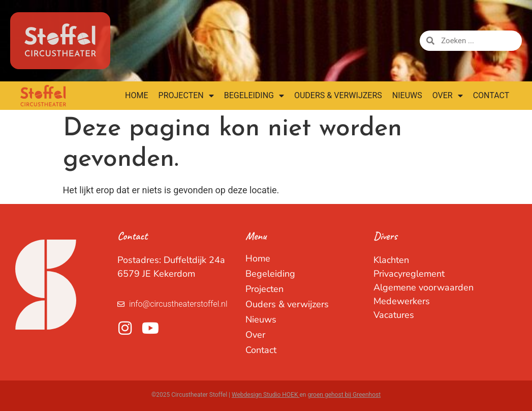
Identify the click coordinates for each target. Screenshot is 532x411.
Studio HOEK (281, 395)
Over (448, 96)
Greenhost (367, 395)
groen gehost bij (330, 395)
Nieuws (407, 95)
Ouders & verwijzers (338, 95)
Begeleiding (254, 96)
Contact (491, 95)
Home (136, 95)
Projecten (186, 96)
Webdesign (247, 395)
